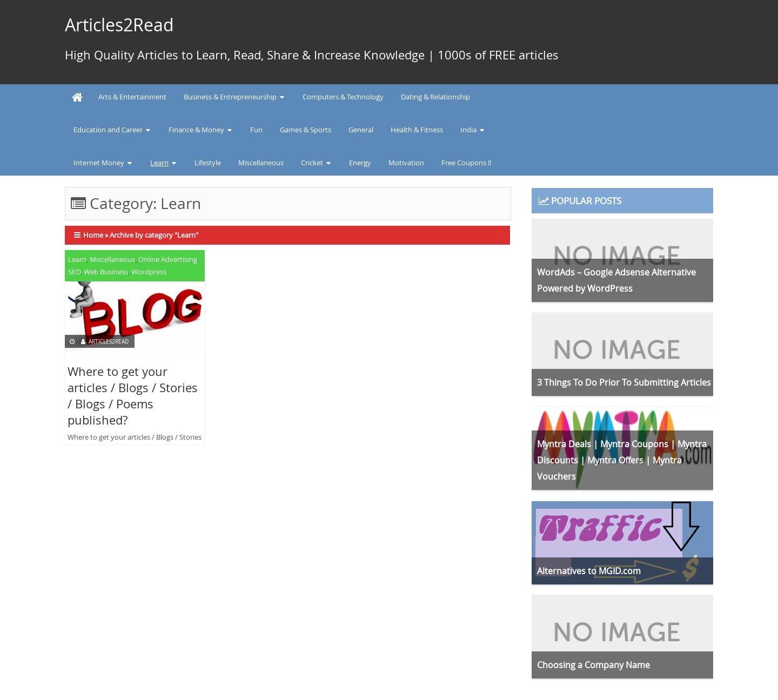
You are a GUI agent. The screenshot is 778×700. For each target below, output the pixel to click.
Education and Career (108, 130)
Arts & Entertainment (132, 97)
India (468, 130)
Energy (360, 163)
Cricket (312, 163)
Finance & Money (196, 130)
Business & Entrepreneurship (230, 97)
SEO (74, 272)
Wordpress (149, 272)
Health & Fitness (417, 130)
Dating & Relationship (435, 97)
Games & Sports (306, 130)
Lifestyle (208, 163)
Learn (159, 163)
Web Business (106, 272)
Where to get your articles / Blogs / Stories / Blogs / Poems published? (133, 396)
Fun (256, 130)
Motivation (406, 163)
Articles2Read (119, 25)
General (361, 130)
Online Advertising (168, 259)
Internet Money (99, 163)
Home (93, 235)
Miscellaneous (261, 163)
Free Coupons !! (466, 163)
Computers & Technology (343, 97)
